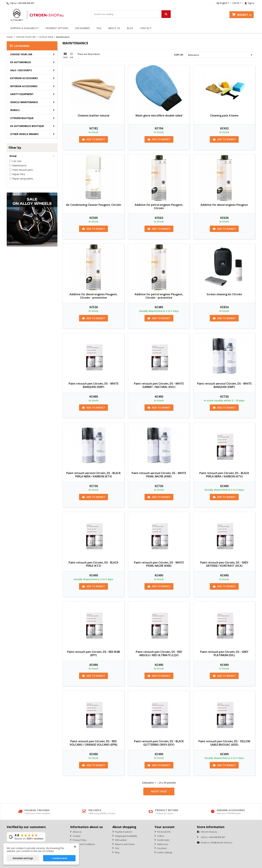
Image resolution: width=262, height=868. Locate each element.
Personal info (164, 832)
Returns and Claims (125, 844)
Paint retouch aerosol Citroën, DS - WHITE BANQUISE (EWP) (224, 385)
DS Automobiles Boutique (27, 126)
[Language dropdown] (223, 3)
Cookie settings (164, 852)
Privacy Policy (79, 840)
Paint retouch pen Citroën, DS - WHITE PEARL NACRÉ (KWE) (159, 564)
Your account (165, 827)
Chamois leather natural (93, 115)
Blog (130, 28)
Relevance (221, 55)
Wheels (15, 110)
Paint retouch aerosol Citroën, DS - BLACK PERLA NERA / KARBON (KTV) (93, 475)
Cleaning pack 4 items (224, 115)
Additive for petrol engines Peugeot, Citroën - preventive (159, 296)
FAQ (99, 28)
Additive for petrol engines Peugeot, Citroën (159, 206)
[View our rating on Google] (26, 837)
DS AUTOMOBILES (21, 62)
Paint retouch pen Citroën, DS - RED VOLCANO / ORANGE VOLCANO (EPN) (93, 743)
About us (114, 28)
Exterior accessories (24, 78)
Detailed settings (23, 858)
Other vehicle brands (24, 134)
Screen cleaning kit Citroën (224, 294)
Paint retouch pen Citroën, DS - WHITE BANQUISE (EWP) (94, 385)
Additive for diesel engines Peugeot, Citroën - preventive (93, 296)
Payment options (57, 28)
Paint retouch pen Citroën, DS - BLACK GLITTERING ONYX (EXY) (159, 743)
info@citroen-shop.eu (221, 842)
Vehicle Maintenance (24, 102)
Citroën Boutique (22, 118)
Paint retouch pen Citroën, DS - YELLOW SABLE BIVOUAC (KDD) (224, 743)
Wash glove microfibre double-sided (159, 115)
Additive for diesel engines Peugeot (224, 205)
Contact (146, 28)
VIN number (82, 28)
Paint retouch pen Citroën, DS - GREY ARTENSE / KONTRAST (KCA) (224, 564)
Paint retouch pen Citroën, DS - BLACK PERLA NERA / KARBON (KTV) (224, 475)
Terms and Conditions (84, 844)
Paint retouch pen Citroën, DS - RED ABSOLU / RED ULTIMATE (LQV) (159, 653)
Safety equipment (22, 94)
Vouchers (162, 848)
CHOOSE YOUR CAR (21, 54)
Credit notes (163, 840)
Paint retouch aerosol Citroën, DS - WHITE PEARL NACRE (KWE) (159, 475)
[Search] (131, 14)
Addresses (162, 844)
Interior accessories (24, 86)
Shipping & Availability (25, 28)
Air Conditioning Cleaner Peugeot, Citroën (94, 205)
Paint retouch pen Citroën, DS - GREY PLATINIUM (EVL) (224, 653)
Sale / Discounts (21, 70)
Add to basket (93, 139)
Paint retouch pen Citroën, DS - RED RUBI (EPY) (94, 653)
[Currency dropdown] (237, 3)
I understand (59, 858)
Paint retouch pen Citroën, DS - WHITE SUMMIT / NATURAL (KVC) (159, 385)
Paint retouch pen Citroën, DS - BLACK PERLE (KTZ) (93, 564)
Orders (160, 836)
